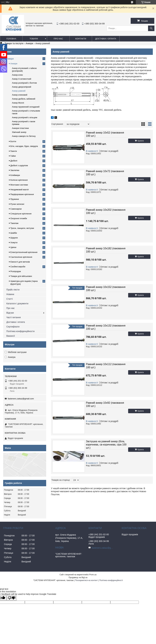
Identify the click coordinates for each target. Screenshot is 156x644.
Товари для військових (21, 276)
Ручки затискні (17, 204)
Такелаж (14, 223)
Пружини (15, 199)
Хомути (14, 242)
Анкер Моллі (18, 103)
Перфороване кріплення (22, 194)
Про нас (58, 39)
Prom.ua (93, 575)
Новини (10, 294)
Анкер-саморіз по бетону (24, 136)
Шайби (14, 233)
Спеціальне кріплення (21, 214)
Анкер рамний (19, 91)
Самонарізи (16, 209)
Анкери (29, 43)
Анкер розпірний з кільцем (25, 117)
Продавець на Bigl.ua (78, 577)
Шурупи (14, 238)
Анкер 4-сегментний (22, 79)
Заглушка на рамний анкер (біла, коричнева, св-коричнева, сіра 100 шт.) (106, 445)
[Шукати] (151, 28)
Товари (34, 39)
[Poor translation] (12, 598)
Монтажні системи (19, 185)
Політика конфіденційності (111, 580)
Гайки (13, 156)
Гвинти (14, 151)
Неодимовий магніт (20, 190)
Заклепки (15, 170)
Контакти (81, 39)
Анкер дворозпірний (21, 87)
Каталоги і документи (17, 303)
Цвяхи (13, 247)
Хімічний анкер (19, 132)
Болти (13, 141)
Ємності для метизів (20, 262)
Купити (141, 141)
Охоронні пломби (19, 218)
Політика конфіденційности (20, 331)
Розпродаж (16, 271)
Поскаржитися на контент (86, 580)
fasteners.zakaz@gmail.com (21, 399)
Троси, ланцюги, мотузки (22, 228)
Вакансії (11, 336)
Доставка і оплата (106, 39)
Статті (10, 299)
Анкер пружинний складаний (26, 107)
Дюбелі (14, 161)
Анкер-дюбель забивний (24, 99)
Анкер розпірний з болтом (24, 83)
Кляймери (15, 175)
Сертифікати (13, 327)
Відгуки (10, 313)
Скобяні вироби (18, 267)
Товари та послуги (14, 43)
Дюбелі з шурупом (19, 165)
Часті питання (14, 317)
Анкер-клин (17, 75)
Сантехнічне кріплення (21, 257)
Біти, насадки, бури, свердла (24, 146)
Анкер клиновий (20, 95)
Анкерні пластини (20, 128)
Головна (11, 39)
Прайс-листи (13, 290)
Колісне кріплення (19, 180)
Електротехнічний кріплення (24, 252)
